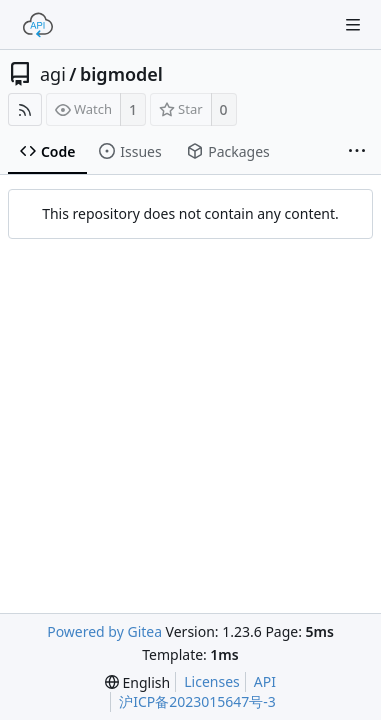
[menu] (137, 682)
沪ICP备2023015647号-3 (197, 701)
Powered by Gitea (104, 631)
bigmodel (121, 74)
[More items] (357, 152)
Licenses (212, 681)
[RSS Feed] (25, 109)
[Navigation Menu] (353, 25)
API (265, 681)
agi (53, 74)
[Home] (38, 25)
